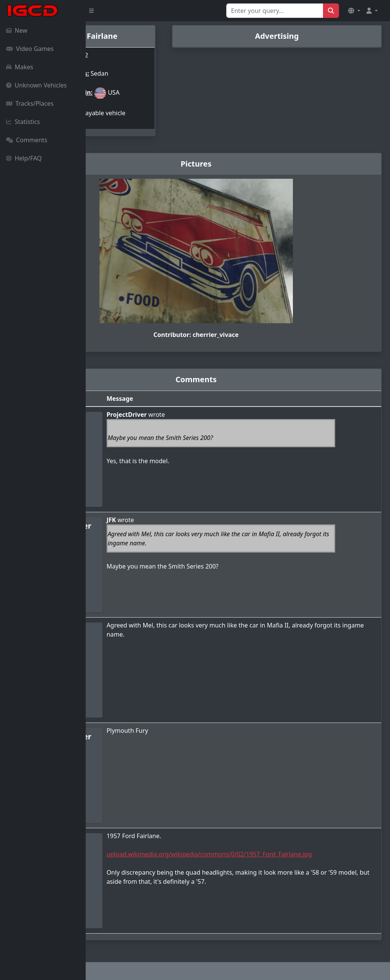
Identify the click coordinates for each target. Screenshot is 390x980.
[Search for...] (275, 11)
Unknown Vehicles (36, 85)
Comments (27, 140)
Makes (20, 67)
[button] (354, 11)
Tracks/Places (30, 103)
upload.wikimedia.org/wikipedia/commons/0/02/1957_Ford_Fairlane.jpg (267, 846)
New (17, 30)
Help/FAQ (24, 158)
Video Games (30, 49)
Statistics (23, 122)
